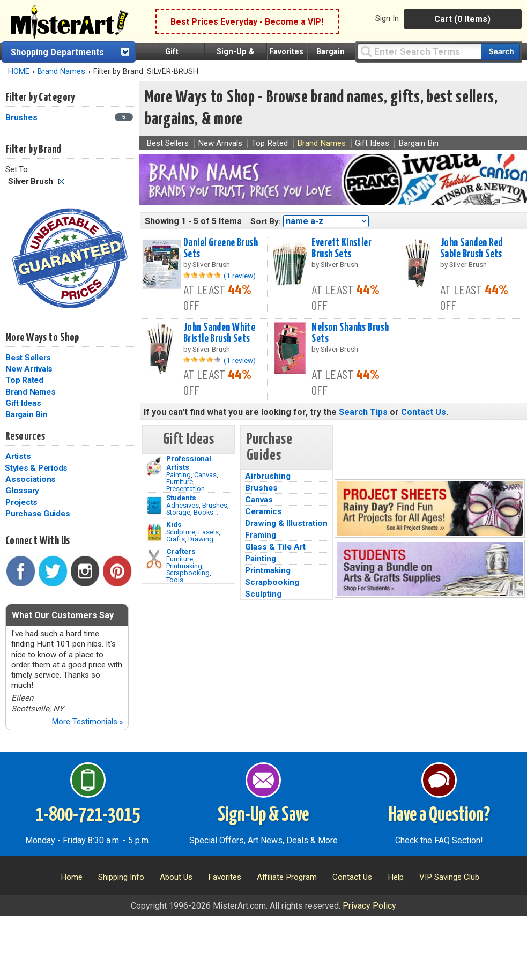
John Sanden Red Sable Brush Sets (471, 248)
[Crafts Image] (154, 532)
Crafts (176, 539)
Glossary (22, 491)
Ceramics (263, 511)
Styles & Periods (36, 468)
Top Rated (24, 380)
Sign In (387, 18)
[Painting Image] (154, 466)
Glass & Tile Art (275, 547)
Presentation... (188, 489)
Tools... (177, 580)
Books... (206, 512)
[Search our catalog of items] (500, 52)
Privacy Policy (369, 906)
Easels (209, 532)
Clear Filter (61, 181)
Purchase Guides (38, 514)
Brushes (215, 505)
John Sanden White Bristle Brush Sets (219, 333)
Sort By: (266, 221)
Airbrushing (268, 476)
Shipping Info (121, 877)
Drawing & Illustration (286, 523)
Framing (261, 535)
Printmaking (184, 566)
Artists (18, 456)
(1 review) (240, 276)
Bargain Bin (26, 414)
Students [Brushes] (181, 498)
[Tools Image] (154, 559)
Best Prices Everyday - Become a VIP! (247, 22)
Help (396, 877)
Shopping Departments (57, 52)
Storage (178, 512)
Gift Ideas (23, 403)
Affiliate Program (287, 877)
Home (72, 877)
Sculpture (181, 532)
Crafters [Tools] (181, 551)
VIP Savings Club (449, 877)
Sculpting (263, 594)
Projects (21, 502)
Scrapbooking (188, 573)
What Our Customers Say (63, 615)
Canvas (205, 475)
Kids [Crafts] (174, 524)
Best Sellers (28, 358)
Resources (25, 436)
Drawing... (203, 539)
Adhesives (183, 505)
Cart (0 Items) (462, 19)
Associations (31, 479)
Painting (179, 475)
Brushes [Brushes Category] (22, 117)
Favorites (286, 52)
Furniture (180, 482)
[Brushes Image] (154, 506)
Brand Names (61, 72)
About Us (176, 877)
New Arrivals (29, 369)
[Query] (419, 51)
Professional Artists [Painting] (189, 463)
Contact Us (424, 412)
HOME (19, 72)
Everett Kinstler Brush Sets (342, 248)
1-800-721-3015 (88, 815)
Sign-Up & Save (263, 815)
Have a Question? (439, 815)
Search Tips (363, 412)
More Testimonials (87, 722)
